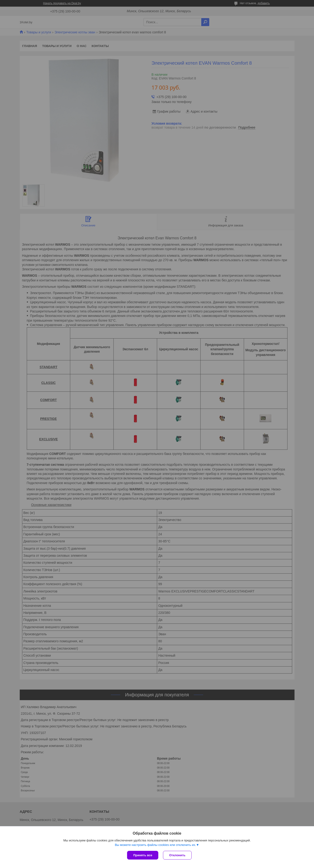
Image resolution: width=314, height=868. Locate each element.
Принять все (143, 855)
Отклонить (177, 855)
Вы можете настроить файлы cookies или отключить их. (155, 845)
